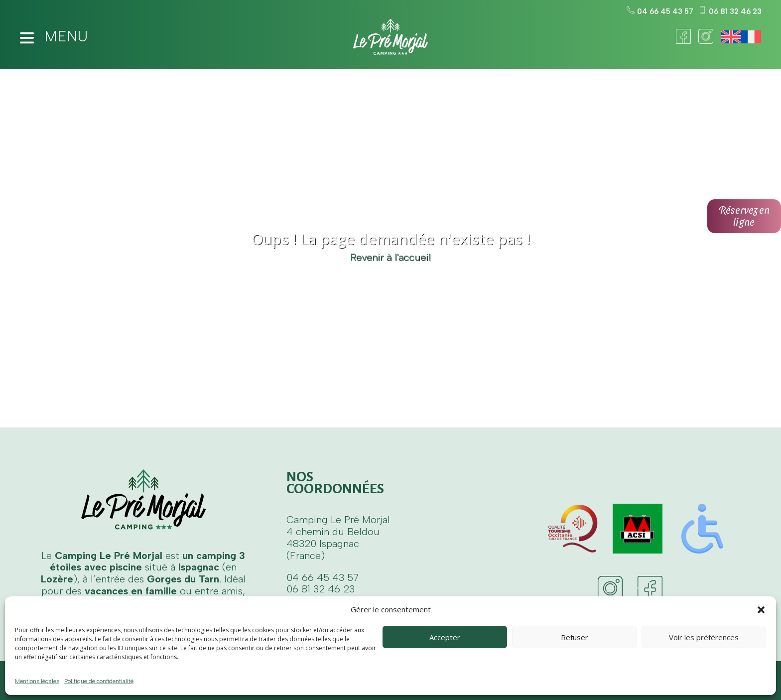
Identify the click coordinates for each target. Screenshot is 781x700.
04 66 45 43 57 (660, 11)
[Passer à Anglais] (731, 37)
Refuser (575, 637)
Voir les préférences (704, 637)
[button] (761, 610)
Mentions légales (37, 681)
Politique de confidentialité (99, 681)
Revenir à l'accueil (390, 257)
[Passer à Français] (751, 37)
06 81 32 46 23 (730, 11)
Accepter (445, 637)
